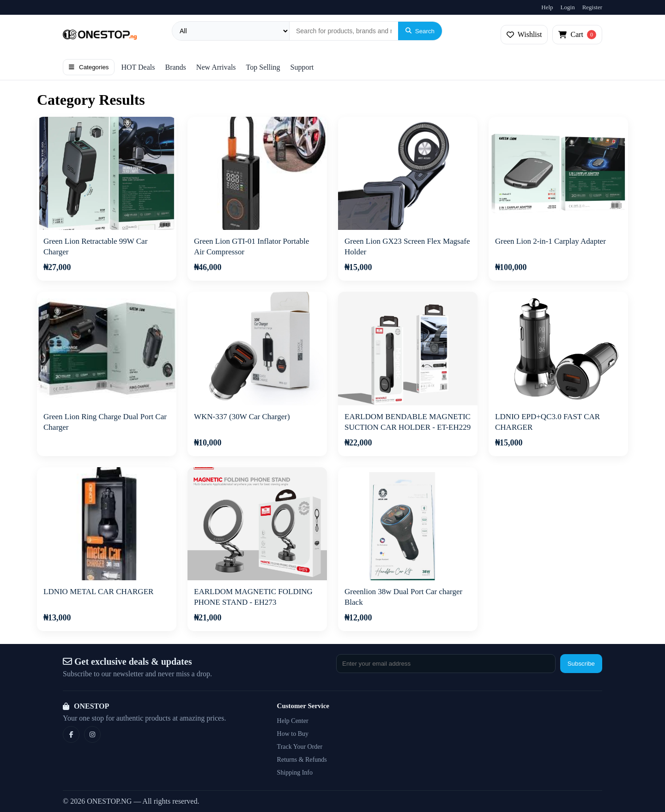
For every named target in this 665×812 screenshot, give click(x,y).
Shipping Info (295, 773)
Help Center (293, 721)
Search (420, 31)
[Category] (231, 31)
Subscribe (581, 664)
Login (568, 7)
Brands (176, 67)
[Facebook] (71, 734)
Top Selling (263, 67)
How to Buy (293, 734)
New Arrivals (216, 67)
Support (302, 67)
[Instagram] (92, 734)
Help (547, 7)
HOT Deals (138, 67)
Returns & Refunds (302, 760)
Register (592, 7)
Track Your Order (300, 747)
